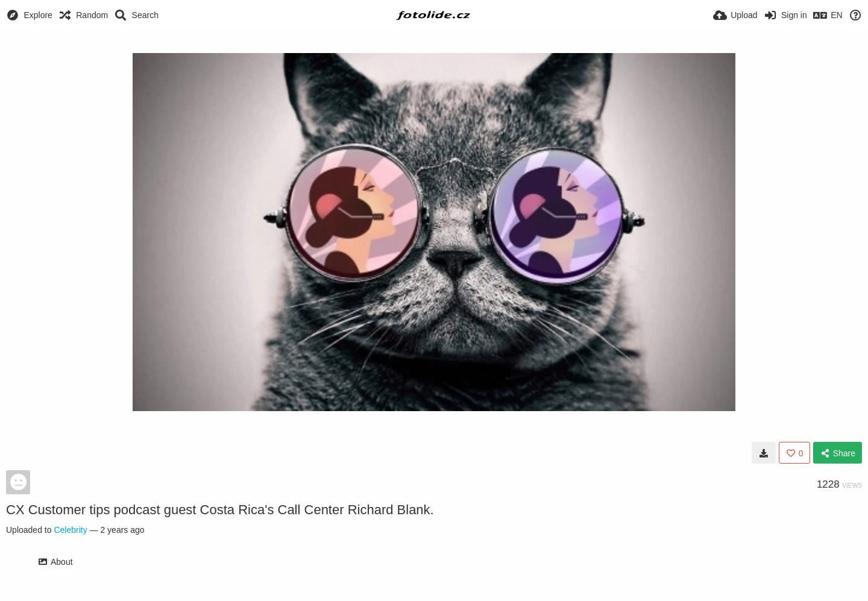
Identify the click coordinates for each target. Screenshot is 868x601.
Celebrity (70, 530)
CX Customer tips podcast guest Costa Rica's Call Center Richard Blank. (220, 510)
